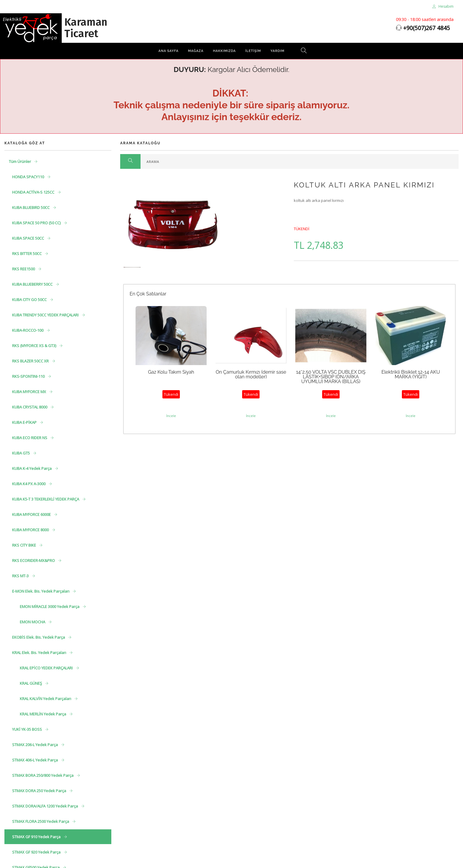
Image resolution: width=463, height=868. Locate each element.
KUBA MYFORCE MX (30, 392)
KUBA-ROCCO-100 (28, 330)
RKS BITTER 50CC (27, 254)
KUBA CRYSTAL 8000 (30, 407)
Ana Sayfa (169, 51)
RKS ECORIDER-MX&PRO (34, 560)
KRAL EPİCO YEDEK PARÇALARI (47, 668)
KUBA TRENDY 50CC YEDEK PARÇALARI (46, 315)
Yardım (278, 51)
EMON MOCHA (33, 622)
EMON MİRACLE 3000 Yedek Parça (50, 607)
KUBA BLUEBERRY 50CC (33, 284)
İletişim (253, 51)
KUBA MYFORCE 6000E (32, 514)
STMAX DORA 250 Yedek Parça (40, 791)
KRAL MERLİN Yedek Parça (43, 714)
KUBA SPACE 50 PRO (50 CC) (37, 223)
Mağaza (196, 51)
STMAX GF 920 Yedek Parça (37, 852)
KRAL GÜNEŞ (31, 683)
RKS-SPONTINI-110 (29, 376)
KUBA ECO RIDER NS (30, 438)
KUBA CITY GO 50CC (30, 300)
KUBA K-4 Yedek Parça (32, 468)
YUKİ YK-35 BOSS (27, 729)
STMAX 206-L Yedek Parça (35, 745)
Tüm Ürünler (20, 161)
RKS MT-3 (21, 576)
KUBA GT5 (21, 453)
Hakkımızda (224, 51)
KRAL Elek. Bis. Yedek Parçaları (40, 653)
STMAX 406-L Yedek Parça (35, 760)
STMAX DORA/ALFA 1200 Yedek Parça (45, 806)
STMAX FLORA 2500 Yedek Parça (41, 821)
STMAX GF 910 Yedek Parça (37, 837)
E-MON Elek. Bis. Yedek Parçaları (41, 591)
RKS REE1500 (24, 269)
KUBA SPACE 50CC (28, 238)
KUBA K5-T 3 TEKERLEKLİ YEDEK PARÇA (46, 499)
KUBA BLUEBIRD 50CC (31, 207)
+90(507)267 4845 (427, 28)
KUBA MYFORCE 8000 (31, 530)
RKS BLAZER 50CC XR (31, 361)
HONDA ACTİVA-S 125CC (34, 192)
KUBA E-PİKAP (25, 422)
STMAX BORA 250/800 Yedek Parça (43, 775)
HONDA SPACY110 (28, 177)
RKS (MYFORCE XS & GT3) (35, 346)
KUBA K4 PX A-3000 (29, 484)
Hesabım (443, 6)
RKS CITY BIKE (25, 545)
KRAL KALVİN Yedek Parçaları (46, 699)
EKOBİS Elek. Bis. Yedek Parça (39, 637)
